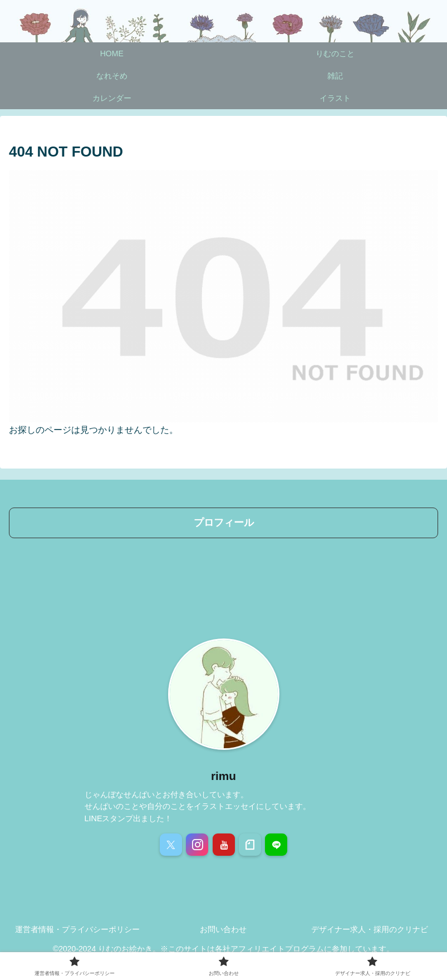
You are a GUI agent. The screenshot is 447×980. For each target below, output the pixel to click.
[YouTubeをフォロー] (224, 845)
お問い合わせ (223, 929)
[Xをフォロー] (171, 845)
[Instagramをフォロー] (197, 845)
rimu (223, 776)
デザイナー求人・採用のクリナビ (370, 929)
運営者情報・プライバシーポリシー (77, 929)
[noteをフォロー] (250, 845)
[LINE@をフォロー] (276, 845)
